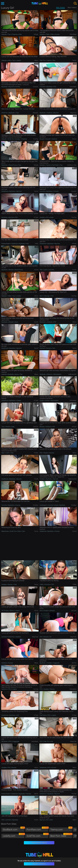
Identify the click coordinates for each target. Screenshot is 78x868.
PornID (36, 479)
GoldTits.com (37, 835)
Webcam (50, 374)
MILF (51, 820)
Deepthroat (5, 191)
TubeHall (40, 3)
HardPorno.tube (72, 165)
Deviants (36, 87)
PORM (75, 584)
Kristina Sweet (6, 244)
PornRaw (36, 505)
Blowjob (42, 139)
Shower (46, 453)
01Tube (36, 217)
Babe (3, 453)
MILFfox (74, 663)
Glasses (10, 584)
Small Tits (5, 113)
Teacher (48, 165)
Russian (57, 34)
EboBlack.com (14, 829)
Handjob (42, 217)
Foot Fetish (55, 165)
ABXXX (36, 794)
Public (42, 584)
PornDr (74, 270)
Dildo (20, 34)
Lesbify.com (14, 835)
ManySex (36, 113)
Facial (51, 217)
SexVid (36, 191)
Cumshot (43, 87)
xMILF (75, 820)
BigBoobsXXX (72, 374)
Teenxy (74, 60)
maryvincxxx (5, 531)
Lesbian (18, 60)
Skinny (12, 611)
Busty (16, 322)
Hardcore (50, 113)
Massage (47, 296)
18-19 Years (5, 611)
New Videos (61, 7)
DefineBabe (73, 34)
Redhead (42, 348)
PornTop (36, 139)
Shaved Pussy (13, 165)
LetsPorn (36, 427)
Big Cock (11, 87)
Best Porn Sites (61, 835)
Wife (41, 270)
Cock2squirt (43, 505)
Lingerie (49, 60)
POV (55, 87)
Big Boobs (5, 87)
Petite (19, 531)
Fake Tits (43, 60)
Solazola (4, 34)
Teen (54, 60)
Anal (51, 741)
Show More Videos (39, 843)
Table (48, 34)
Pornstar (17, 87)
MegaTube (73, 113)
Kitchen (47, 401)
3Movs (36, 60)
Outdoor (19, 401)
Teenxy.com (61, 829)
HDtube (36, 34)
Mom (41, 296)
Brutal (56, 505)
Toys (9, 34)
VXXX (37, 244)
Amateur (18, 139)
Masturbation (57, 374)
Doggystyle (56, 663)
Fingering (15, 34)
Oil (50, 637)
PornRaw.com (37, 829)
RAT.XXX (74, 611)
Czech (46, 270)
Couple (42, 401)
